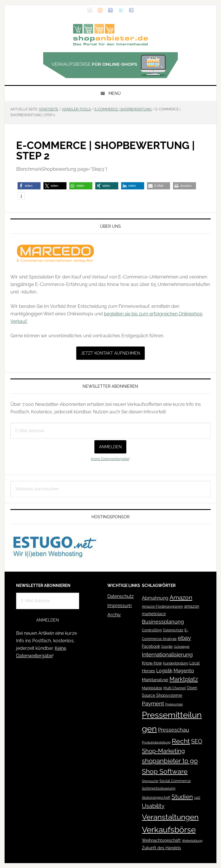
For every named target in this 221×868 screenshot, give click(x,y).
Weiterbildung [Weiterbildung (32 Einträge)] (192, 841)
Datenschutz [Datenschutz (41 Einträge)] (173, 630)
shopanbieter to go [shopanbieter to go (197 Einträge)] (170, 761)
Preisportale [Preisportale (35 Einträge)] (174, 704)
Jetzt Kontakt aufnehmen (110, 353)
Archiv (114, 615)
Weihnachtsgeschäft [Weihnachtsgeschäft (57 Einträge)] (161, 840)
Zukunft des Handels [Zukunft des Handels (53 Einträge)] (161, 848)
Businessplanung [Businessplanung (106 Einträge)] (163, 622)
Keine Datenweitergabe (110, 459)
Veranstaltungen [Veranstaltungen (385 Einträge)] (170, 817)
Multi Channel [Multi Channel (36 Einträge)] (175, 688)
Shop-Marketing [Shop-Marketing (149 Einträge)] (163, 751)
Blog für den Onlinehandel (110, 35)
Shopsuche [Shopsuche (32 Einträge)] (150, 781)
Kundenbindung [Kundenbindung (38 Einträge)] (176, 663)
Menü (115, 93)
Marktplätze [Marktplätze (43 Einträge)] (152, 688)
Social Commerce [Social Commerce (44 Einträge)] (175, 781)
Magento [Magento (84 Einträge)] (184, 671)
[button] (29, 186)
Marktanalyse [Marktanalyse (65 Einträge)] (155, 680)
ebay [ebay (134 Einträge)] (184, 638)
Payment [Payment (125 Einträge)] (153, 703)
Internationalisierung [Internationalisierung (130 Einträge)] (167, 655)
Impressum (120, 606)
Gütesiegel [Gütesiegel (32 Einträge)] (182, 647)
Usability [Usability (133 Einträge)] (153, 806)
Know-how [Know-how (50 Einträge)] (152, 663)
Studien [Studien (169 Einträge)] (182, 797)
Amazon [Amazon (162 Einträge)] (181, 597)
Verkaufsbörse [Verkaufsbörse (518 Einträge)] (169, 830)
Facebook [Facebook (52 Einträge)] (151, 646)
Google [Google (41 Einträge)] (167, 646)
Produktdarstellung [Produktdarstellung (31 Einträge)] (156, 742)
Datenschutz (121, 596)
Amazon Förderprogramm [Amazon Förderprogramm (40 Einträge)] (162, 607)
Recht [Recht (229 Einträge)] (181, 741)
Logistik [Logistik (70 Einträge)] (164, 671)
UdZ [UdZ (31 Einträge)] (197, 798)
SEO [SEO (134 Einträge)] (197, 742)
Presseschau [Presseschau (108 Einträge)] (174, 730)
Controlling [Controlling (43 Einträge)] (152, 630)
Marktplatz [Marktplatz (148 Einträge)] (184, 679)
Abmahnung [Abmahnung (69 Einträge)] (155, 598)
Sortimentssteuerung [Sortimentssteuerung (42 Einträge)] (159, 788)
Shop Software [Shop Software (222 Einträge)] (165, 771)
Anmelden (110, 447)
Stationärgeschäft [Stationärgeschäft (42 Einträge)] (156, 798)
